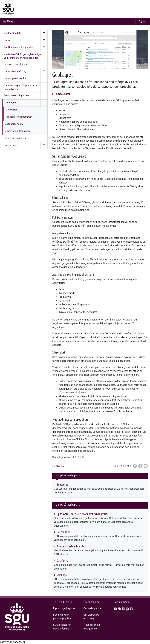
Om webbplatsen (93, 608)
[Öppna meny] (44, 34)
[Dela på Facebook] (135, 466)
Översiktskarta (91, 602)
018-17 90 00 (65, 602)
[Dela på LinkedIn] (146, 466)
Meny (10, 22)
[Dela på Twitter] (140, 466)
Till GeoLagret (62, 94)
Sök (145, 22)
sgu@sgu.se (68, 608)
